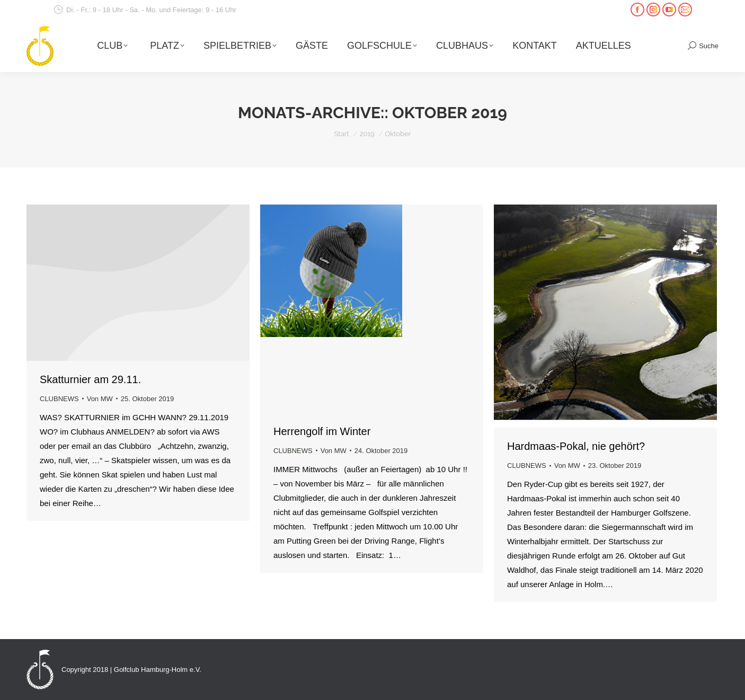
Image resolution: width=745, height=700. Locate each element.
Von (100, 399)
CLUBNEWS (59, 399)
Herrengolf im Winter (322, 431)
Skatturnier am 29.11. (90, 379)
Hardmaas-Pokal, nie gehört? (576, 446)
